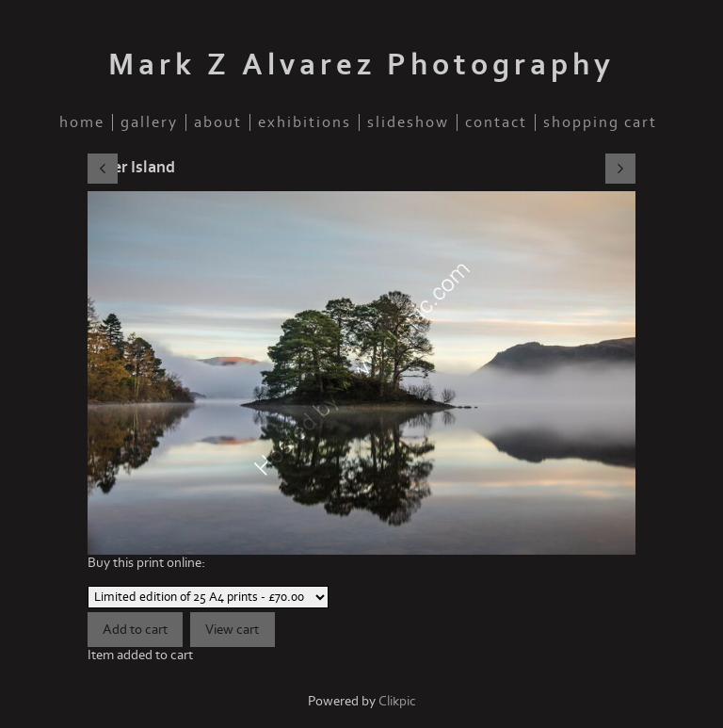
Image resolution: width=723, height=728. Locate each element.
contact (496, 122)
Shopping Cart (600, 122)
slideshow (408, 122)
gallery (149, 122)
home (82, 122)
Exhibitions (305, 122)
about (218, 122)
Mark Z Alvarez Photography (361, 65)
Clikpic (397, 701)
